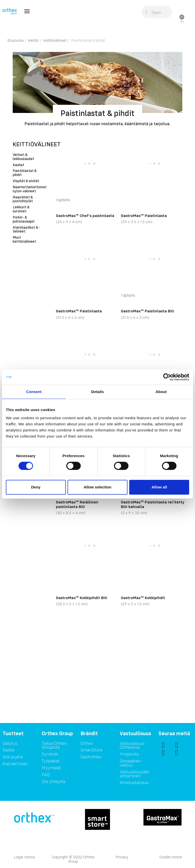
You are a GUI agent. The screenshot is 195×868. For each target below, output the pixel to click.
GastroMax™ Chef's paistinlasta (85, 215)
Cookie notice (171, 857)
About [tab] (161, 392)
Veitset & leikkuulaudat (23, 157)
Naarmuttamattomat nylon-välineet (27, 189)
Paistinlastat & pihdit (25, 173)
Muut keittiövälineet (24, 240)
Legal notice (25, 857)
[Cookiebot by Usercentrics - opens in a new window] (167, 377)
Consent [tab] (34, 392)
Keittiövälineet (37, 144)
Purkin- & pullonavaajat (24, 220)
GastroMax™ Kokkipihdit (143, 598)
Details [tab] (97, 392)
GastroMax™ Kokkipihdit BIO (82, 598)
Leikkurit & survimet (21, 209)
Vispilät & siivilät (26, 181)
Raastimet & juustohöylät (23, 199)
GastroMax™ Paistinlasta (144, 215)
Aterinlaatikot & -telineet (27, 230)
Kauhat (18, 165)
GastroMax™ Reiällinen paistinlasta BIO (77, 504)
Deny (36, 487)
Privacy (122, 857)
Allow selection (97, 487)
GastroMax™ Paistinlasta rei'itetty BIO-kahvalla (153, 504)
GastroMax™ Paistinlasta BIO (147, 311)
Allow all (159, 487)
